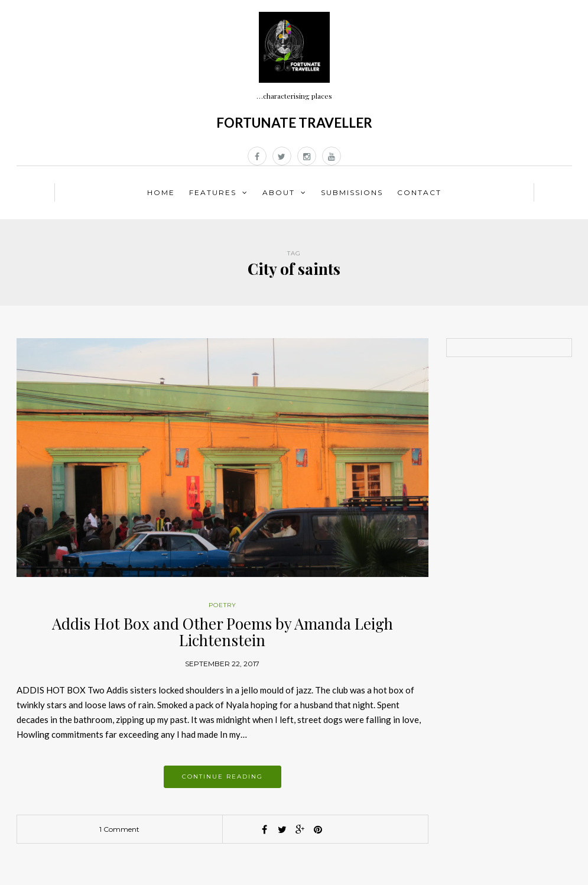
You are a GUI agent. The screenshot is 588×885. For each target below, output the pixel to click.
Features (213, 192)
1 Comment (119, 829)
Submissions (352, 192)
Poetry (222, 605)
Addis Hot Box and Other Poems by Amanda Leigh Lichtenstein (222, 632)
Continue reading (222, 777)
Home (161, 192)
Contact (419, 192)
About (279, 192)
